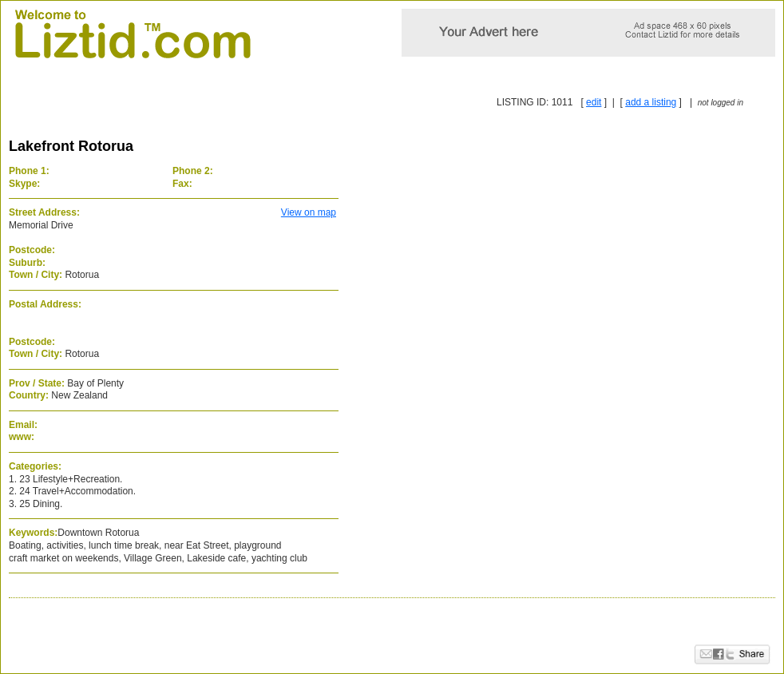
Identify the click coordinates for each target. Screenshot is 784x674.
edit (594, 102)
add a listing (651, 102)
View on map (309, 212)
